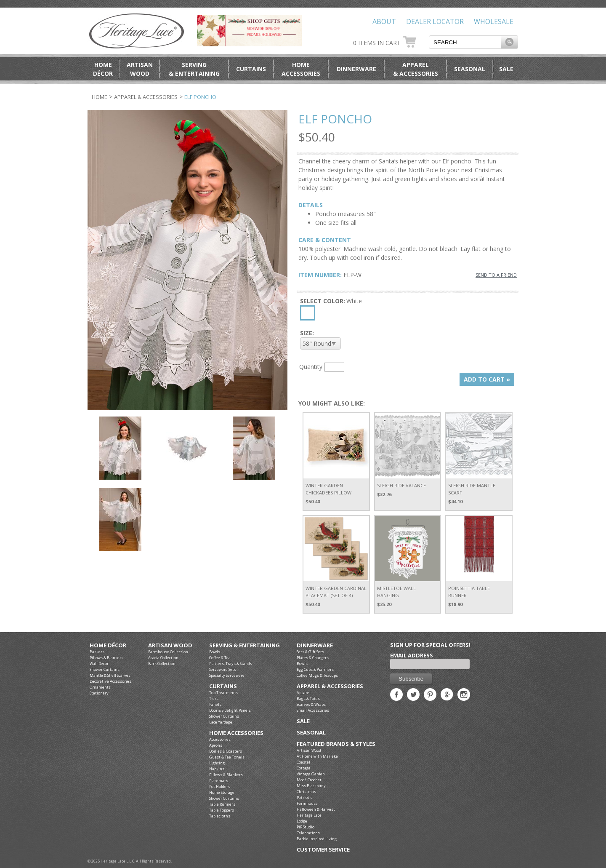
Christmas (306, 792)
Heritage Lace (309, 815)
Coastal (303, 762)
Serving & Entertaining (245, 645)
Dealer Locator (435, 21)
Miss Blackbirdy (311, 786)
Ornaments (100, 687)
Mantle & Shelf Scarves (110, 675)
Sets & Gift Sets (310, 652)
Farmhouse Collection (168, 652)
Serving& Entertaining (194, 69)
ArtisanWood (140, 69)
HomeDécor (103, 69)
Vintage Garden (311, 774)
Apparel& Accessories (416, 69)
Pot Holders (220, 787)
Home (100, 97)
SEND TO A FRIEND (496, 275)
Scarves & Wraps (311, 704)
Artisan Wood (170, 645)
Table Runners (222, 804)
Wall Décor (99, 664)
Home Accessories (236, 733)
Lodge (302, 821)
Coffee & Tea (220, 658)
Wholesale (494, 21)
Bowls (215, 652)
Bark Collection (162, 664)
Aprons (216, 745)
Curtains (251, 69)
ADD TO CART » (487, 379)
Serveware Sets (223, 669)
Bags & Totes (308, 698)
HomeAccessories (301, 69)
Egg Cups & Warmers (315, 669)
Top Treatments (224, 693)
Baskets (97, 652)
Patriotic (304, 797)
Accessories (220, 739)
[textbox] (465, 42)
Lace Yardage (221, 722)
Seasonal (470, 69)
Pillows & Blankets (106, 658)
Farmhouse (307, 803)
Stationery (99, 693)
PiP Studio (306, 827)
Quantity (311, 367)
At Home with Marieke (317, 756)
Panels (215, 704)
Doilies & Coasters (226, 751)
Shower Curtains (105, 669)
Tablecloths (220, 816)
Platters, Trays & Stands (231, 664)
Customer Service (323, 850)
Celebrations (308, 833)
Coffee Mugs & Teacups (317, 675)
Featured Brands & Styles (336, 744)
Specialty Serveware (227, 675)
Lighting (217, 763)
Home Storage (222, 792)
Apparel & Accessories (146, 97)
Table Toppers (222, 810)
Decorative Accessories (110, 681)
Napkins (217, 769)
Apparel (304, 693)
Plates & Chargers (313, 658)
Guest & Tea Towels (227, 757)
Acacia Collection (163, 658)
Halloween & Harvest (316, 809)
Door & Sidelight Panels (230, 710)
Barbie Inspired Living (317, 839)
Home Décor (108, 645)
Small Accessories (313, 710)
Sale (506, 69)
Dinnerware (356, 69)
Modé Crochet (309, 780)
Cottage (304, 768)
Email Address (412, 655)
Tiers (214, 698)
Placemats (219, 781)
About (384, 21)
